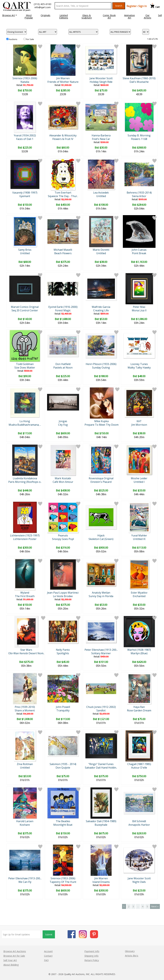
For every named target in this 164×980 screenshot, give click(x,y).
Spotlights (63, 653)
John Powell (63, 707)
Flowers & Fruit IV (63, 139)
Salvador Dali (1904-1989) (101, 821)
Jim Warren (63, 78)
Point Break (139, 253)
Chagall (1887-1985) (139, 764)
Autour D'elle (139, 768)
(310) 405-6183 (43, 4)
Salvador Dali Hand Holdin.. (101, 768)
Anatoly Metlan (101, 593)
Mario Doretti (101, 250)
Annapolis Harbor (139, 825)
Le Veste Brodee (63, 596)
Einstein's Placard (101, 482)
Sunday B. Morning (139, 135)
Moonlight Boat (63, 825)
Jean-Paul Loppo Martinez (63, 593)
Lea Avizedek (101, 193)
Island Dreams (101, 882)
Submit (49, 934)
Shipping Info (91, 956)
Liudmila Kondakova (25, 478)
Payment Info (92, 951)
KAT (139, 421)
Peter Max (139, 307)
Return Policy (92, 960)
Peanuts (63, 535)
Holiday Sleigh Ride (101, 82)
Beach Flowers (63, 253)
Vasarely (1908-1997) (25, 193)
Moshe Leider (139, 478)
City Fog (63, 425)
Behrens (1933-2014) (139, 193)
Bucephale (101, 825)
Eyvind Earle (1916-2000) (63, 307)
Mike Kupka (101, 421)
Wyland (25, 593)
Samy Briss (25, 250)
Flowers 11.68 (139, 139)
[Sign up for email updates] (21, 934)
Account (48, 951)
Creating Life (101, 310)
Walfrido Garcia (101, 307)
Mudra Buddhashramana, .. (25, 425)
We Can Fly (25, 882)
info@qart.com (43, 7)
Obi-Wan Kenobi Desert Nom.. (26, 653)
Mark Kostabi (63, 478)
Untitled (101, 196)
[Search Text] (83, 6)
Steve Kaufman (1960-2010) (139, 78)
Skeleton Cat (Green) (101, 539)
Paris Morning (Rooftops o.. (25, 482)
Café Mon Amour (63, 482)
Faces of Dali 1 (25, 139)
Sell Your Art (10, 960)
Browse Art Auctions (15, 951)
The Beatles (63, 821)
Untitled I (139, 482)
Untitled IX (139, 539)
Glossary (130, 951)
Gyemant (25, 196)
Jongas (63, 421)
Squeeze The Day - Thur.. (63, 196)
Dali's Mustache (139, 82)
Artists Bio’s (132, 956)
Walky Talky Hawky (139, 368)
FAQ (46, 960)
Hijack (101, 535)
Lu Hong (25, 421)
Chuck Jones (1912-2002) (101, 707)
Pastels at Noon (63, 368)
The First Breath (25, 596)
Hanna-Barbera (101, 135)
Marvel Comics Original (25, 307)
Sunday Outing (101, 368)
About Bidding (11, 965)
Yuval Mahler (139, 535)
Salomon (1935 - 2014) (63, 764)
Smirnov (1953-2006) (25, 78)
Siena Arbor (139, 196)
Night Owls (139, 882)
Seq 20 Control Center (25, 310)
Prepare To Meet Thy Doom (102, 425)
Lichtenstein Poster (25, 539)
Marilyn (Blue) (139, 653)
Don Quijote (63, 768)
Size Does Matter (25, 368)
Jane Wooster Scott (101, 78)
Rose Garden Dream (139, 710)
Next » (155, 906)
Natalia (25, 82)
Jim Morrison (139, 425)
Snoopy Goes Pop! (63, 539)
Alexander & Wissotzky (63, 135)
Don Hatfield (63, 364)
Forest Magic (63, 310)
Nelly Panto (63, 650)
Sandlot (101, 710)
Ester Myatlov (139, 593)
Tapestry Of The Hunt (63, 882)
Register (132, 6)
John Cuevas (139, 250)
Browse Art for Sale (14, 956)
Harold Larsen (25, 821)
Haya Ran (139, 707)
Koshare (25, 825)
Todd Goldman (25, 364)
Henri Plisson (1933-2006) (101, 364)
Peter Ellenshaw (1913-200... (101, 650)
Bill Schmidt (139, 821)
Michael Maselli (63, 250)
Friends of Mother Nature (63, 82)
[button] (10, 15)
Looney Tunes (139, 364)
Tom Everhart (63, 193)
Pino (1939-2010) (25, 707)
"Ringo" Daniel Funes (101, 764)
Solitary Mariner (101, 653)
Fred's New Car (101, 139)
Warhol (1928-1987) (139, 650)
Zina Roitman (25, 764)
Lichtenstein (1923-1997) (25, 535)
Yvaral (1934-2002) (25, 135)
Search (119, 6)
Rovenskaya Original (101, 478)
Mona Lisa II (139, 310)
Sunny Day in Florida (101, 596)
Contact (48, 956)
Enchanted (139, 596)
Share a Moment (25, 710)
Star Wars (26, 650)
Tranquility (63, 710)
